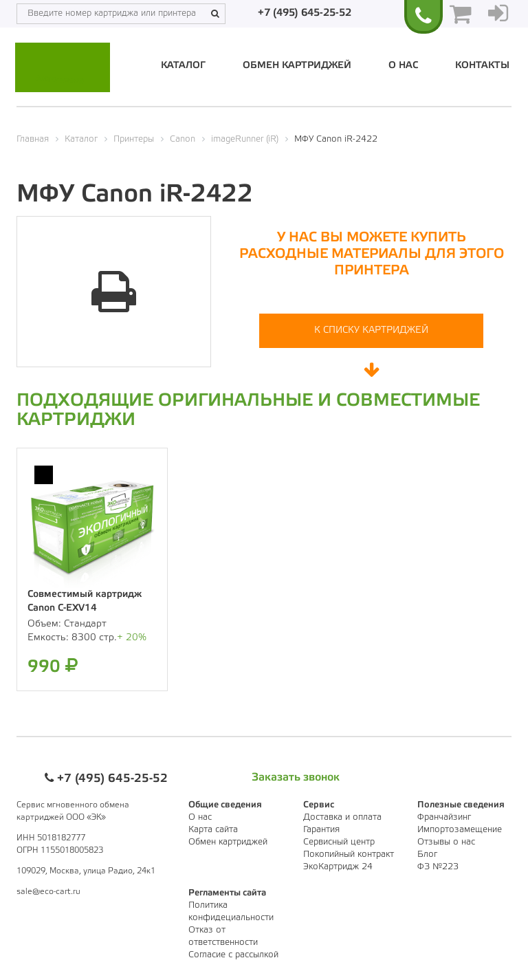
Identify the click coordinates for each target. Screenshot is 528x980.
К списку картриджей (371, 330)
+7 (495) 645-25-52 (305, 13)
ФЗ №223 (438, 867)
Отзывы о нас (446, 842)
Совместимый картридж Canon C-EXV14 (85, 601)
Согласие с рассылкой (233, 955)
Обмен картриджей (297, 66)
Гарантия (321, 830)
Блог (427, 854)
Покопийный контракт (349, 854)
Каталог (183, 66)
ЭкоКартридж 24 (338, 867)
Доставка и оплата (342, 817)
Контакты (482, 66)
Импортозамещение (460, 830)
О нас (403, 66)
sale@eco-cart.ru (48, 892)
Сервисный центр (339, 842)
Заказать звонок (296, 777)
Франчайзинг (444, 817)
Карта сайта (213, 830)
